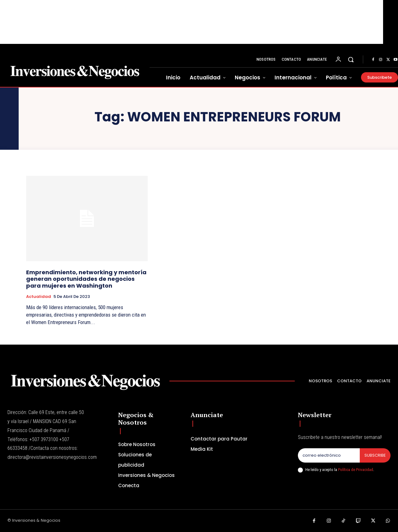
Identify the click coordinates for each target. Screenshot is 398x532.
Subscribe (375, 455)
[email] (329, 455)
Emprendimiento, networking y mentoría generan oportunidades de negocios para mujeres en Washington (86, 279)
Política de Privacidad (356, 470)
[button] (351, 59)
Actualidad (39, 297)
